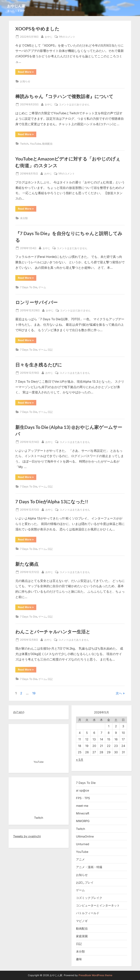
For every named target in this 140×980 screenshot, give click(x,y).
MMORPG (83, 821)
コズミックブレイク (89, 898)
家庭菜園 (82, 936)
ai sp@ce (82, 790)
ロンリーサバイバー (36, 302)
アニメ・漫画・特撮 (89, 867)
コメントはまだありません (74, 104)
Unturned (83, 844)
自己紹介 (19, 712)
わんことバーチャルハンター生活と (53, 632)
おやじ (49, 36)
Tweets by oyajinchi (27, 836)
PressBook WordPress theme (95, 975)
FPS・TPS (83, 798)
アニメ (80, 859)
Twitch (24, 144)
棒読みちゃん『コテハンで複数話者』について (64, 96)
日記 (50, 350)
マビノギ (82, 921)
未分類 (24, 218)
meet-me (82, 806)
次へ (119, 693)
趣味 (79, 959)
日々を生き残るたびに (39, 365)
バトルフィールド (88, 913)
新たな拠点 (27, 564)
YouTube (35, 144)
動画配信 (47, 144)
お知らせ (25, 81)
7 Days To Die (29, 287)
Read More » (27, 72)
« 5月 (80, 760)
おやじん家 (16, 6)
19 (34, 693)
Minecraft (83, 813)
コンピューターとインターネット (98, 905)
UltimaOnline (85, 836)
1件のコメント (67, 37)
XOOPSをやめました (37, 29)
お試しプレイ (85, 882)
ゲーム (42, 287)
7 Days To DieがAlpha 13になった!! (52, 502)
